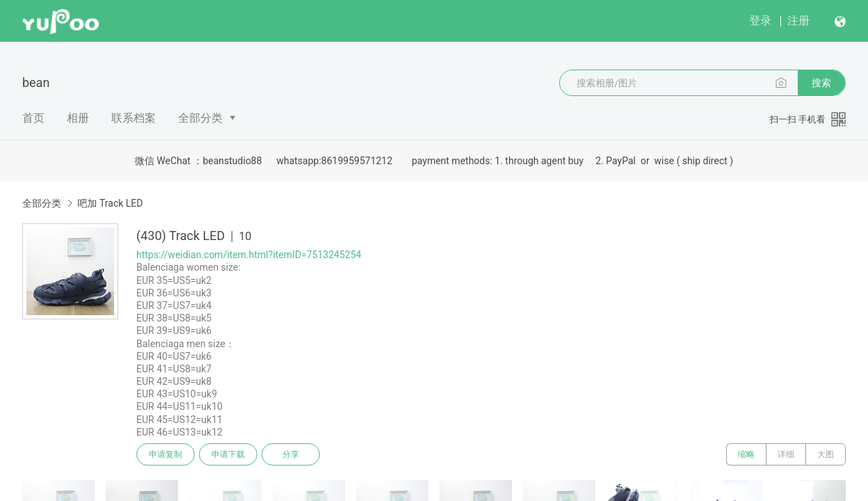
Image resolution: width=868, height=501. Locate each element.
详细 (786, 454)
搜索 (821, 83)
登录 (760, 21)
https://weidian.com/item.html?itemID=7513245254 (249, 255)
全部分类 (200, 118)
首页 (33, 118)
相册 (78, 118)
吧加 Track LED (110, 203)
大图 (826, 454)
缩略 (746, 454)
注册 (798, 21)
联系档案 (134, 118)
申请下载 (228, 454)
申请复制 (166, 454)
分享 (291, 454)
